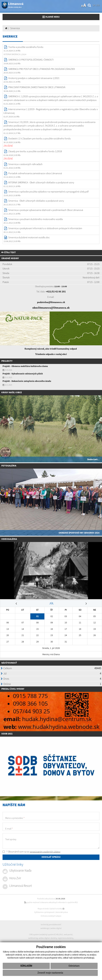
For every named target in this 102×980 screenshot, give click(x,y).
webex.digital (56, 928)
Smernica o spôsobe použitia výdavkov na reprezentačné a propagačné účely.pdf (48, 192)
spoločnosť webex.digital (51, 942)
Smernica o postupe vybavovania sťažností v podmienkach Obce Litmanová (46, 210)
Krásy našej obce (12, 393)
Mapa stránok (43, 909)
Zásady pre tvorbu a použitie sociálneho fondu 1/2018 (35, 151)
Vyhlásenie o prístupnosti (44, 912)
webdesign (45, 928)
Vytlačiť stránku (57, 909)
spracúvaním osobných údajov (45, 852)
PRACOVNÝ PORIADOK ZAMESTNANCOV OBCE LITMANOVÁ (37, 87)
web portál (68, 935)
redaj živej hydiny (13, 689)
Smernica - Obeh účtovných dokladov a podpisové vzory (36, 201)
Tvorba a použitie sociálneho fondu (26, 47)
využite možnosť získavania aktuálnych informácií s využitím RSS (51, 902)
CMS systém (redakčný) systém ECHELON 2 (46, 935)
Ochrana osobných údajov (51, 916)
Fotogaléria (9, 466)
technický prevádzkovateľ (51, 925)
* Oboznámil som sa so (31, 852)
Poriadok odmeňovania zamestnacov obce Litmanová (35, 173)
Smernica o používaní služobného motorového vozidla (35, 219)
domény (54, 938)
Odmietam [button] (74, 966)
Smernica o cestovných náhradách (25, 164)
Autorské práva (62, 912)
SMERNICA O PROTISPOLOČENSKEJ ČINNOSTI (31, 60)
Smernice (15, 28)
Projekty (7, 361)
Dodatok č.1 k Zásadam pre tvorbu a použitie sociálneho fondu (40, 139)
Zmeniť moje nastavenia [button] (50, 973)
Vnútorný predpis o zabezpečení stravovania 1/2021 (34, 78)
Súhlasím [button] (26, 966)
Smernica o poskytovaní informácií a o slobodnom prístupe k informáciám (45, 228)
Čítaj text (9, 252)
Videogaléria (9, 539)
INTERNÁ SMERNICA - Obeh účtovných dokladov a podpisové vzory (41, 182)
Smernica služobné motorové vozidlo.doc (29, 237)
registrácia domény (66, 938)
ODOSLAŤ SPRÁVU (51, 857)
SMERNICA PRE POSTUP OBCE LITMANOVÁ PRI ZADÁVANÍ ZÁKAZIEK (42, 69)
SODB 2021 (7, 734)
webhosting (33, 938)
